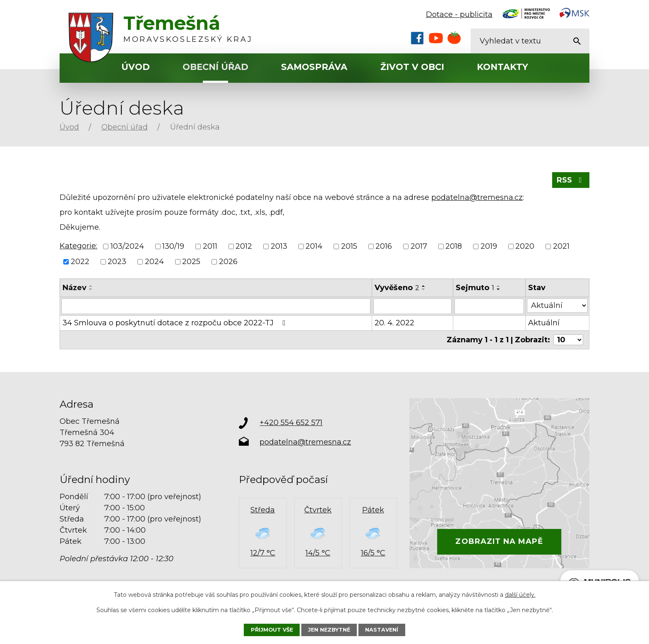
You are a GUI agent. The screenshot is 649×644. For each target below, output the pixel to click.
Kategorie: (78, 246)
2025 (191, 262)
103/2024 (127, 246)
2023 (117, 262)
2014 (314, 246)
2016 (384, 246)
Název (75, 288)
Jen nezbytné (329, 630)
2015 (349, 246)
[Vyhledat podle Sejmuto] (489, 306)
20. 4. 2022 (394, 323)
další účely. (520, 595)
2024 (154, 262)
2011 (210, 246)
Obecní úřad (215, 67)
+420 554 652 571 (291, 423)
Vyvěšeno (397, 288)
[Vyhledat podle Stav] (557, 306)
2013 (279, 246)
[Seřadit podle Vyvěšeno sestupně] (424, 289)
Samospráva (314, 67)
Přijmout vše (272, 630)
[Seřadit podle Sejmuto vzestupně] (499, 286)
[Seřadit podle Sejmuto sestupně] (499, 289)
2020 (525, 246)
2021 (561, 246)
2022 (80, 262)
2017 (419, 246)
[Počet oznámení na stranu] (568, 340)
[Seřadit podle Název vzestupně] (91, 286)
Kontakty (502, 67)
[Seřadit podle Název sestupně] (91, 289)
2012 (244, 246)
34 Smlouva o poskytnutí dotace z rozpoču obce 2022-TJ (176, 323)
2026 (228, 262)
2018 (454, 246)
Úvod (136, 67)
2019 (489, 246)
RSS (571, 180)
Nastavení (382, 630)
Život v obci (412, 67)
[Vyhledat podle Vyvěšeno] (412, 306)
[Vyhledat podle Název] (216, 306)
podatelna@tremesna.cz (477, 197)
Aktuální (544, 323)
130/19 (173, 246)
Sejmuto (475, 288)
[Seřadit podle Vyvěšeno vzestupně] (424, 286)
